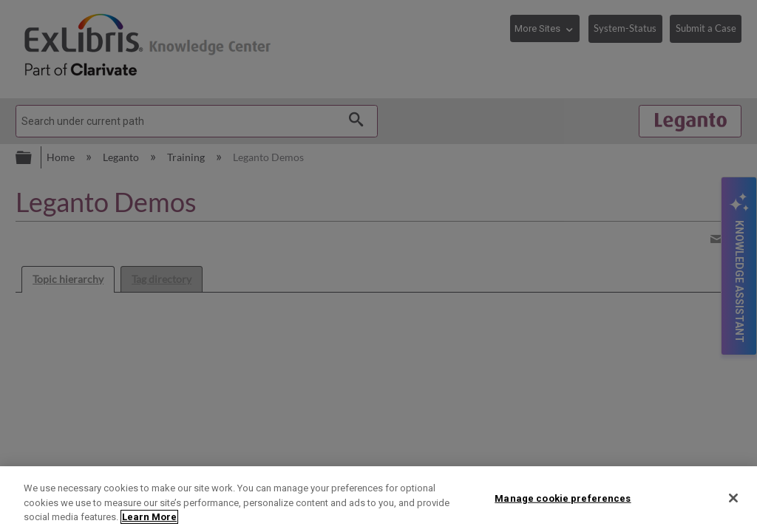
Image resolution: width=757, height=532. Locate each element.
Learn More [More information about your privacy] (149, 517)
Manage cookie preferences (563, 498)
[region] (378, 499)
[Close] (733, 498)
